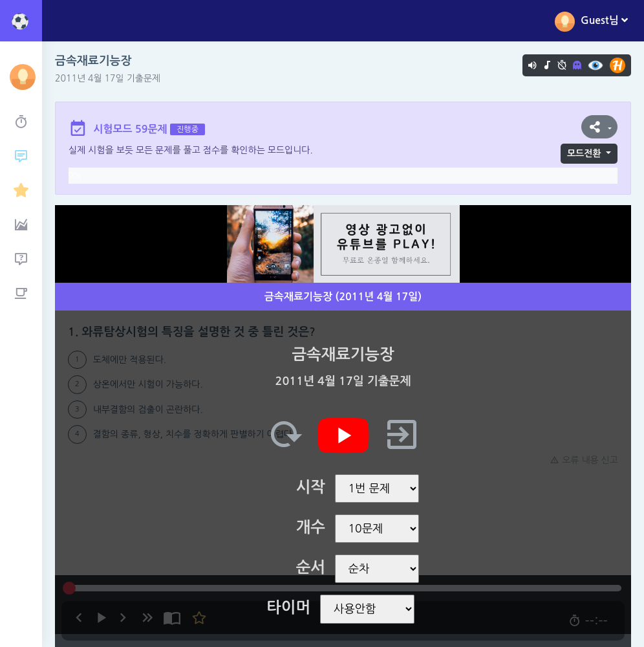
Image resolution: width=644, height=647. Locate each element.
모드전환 (584, 153)
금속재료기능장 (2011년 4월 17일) (343, 297)
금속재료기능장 (93, 61)
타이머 (288, 608)
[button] (599, 127)
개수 (311, 527)
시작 (311, 487)
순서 (311, 567)
